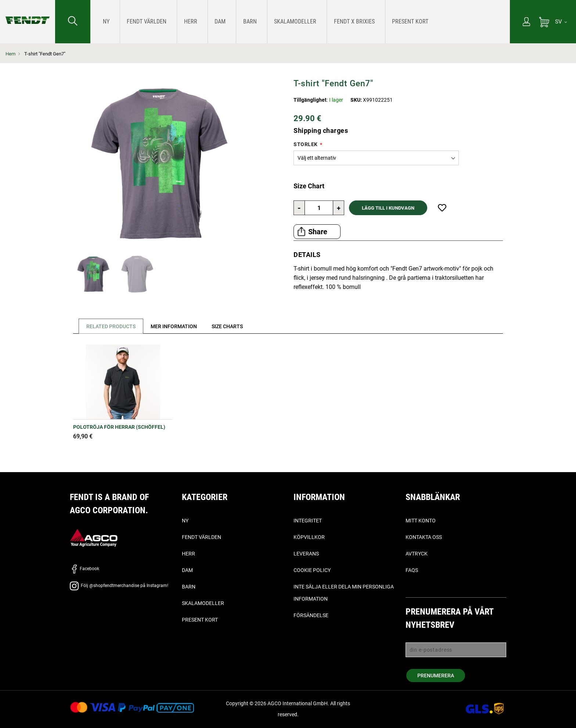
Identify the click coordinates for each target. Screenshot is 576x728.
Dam (187, 570)
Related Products (112, 326)
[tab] (109, 326)
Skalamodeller (203, 603)
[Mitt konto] (526, 22)
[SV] (561, 22)
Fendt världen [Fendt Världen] (201, 537)
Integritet (308, 521)
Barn (189, 587)
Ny (185, 521)
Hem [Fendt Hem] (10, 54)
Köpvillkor (309, 537)
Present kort (200, 620)
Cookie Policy (312, 570)
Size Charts (233, 326)
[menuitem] (105, 22)
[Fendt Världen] (138, 21)
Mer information (177, 326)
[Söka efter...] (73, 22)
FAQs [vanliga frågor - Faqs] (412, 570)
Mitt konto (421, 521)
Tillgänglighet (310, 100)
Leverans (306, 554)
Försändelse (311, 615)
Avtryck (417, 554)
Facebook (84, 569)
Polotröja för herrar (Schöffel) (119, 427)
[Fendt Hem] (28, 13)
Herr (188, 554)
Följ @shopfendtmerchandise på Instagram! (119, 586)
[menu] (300, 22)
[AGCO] (94, 537)
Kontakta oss (424, 537)
